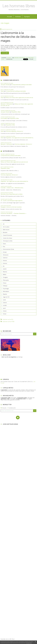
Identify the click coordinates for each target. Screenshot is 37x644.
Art (4, 224)
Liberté (5, 269)
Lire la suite (5, 53)
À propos (27, 17)
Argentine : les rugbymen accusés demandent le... (20, 138)
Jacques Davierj (5, 85)
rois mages (31, 58)
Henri (2, 91)
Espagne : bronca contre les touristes (11, 207)
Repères (5, 294)
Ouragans (5, 277)
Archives (18, 17)
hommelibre (4, 118)
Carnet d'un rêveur (8, 238)
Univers (5, 311)
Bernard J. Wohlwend (7, 104)
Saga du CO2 (6, 297)
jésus (27, 58)
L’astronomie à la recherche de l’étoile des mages (18, 37)
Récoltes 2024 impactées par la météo (12, 194)
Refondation (6, 291)
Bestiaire (5, 232)
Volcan (5, 314)
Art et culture (6, 227)
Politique (5, 286)
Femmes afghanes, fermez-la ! (15, 131)
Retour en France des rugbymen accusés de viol (19, 98)
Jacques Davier (5, 112)
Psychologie (6, 289)
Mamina (5, 272)
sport (4, 308)
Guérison (5, 258)
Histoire (5, 261)
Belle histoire (6, 230)
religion (17, 58)
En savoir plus (29, 643)
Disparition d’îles (16, 112)
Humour (5, 263)
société (5, 305)
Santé (4, 300)
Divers (4, 244)
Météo (5, 275)
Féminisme (6, 255)
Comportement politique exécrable (22, 85)
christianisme (22, 58)
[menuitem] (9, 17)
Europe (5, 252)
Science (5, 303)
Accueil (9, 17)
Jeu (4, 266)
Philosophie (6, 280)
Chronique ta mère (8, 241)
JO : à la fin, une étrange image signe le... (12, 201)
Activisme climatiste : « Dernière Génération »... (14, 213)
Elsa (4, 247)
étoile (3, 59)
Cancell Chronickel (7, 235)
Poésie (5, 283)
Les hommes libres (19, 6)
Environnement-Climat (8, 249)
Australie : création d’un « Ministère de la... (12, 188)
